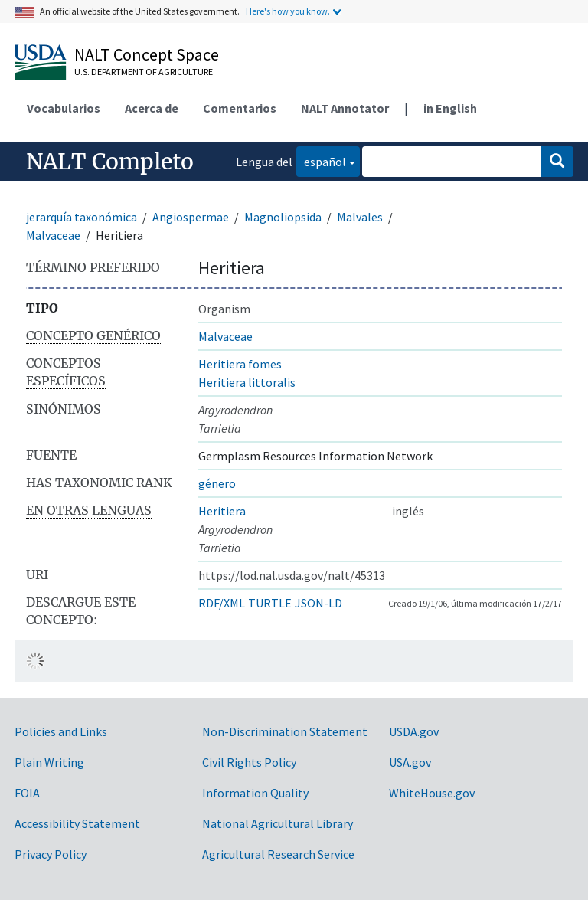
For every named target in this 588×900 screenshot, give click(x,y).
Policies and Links (61, 731)
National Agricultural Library (278, 823)
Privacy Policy (51, 854)
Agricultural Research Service (278, 854)
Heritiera (222, 511)
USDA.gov (414, 731)
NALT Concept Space (147, 54)
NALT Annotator (345, 108)
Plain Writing (49, 762)
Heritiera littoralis (247, 382)
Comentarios (240, 108)
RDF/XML (222, 603)
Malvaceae (53, 235)
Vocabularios (64, 108)
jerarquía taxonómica (82, 217)
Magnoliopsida (283, 217)
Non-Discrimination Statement (285, 731)
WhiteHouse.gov (432, 793)
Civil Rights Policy (249, 762)
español (321, 160)
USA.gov (410, 762)
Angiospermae (191, 217)
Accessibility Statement (77, 823)
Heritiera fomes (240, 364)
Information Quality (255, 793)
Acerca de (152, 108)
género (217, 483)
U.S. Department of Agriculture (144, 72)
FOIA (27, 793)
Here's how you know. (288, 11)
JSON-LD (318, 603)
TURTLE (270, 603)
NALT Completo (110, 162)
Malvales (360, 217)
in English (450, 108)
